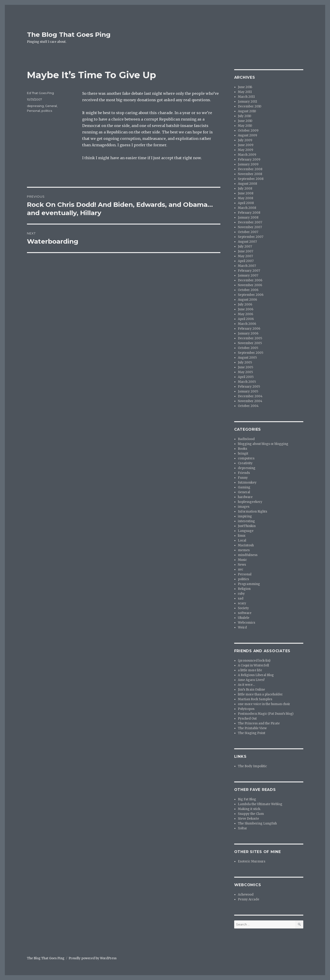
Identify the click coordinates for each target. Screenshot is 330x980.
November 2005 (250, 343)
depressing (35, 106)
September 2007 (251, 237)
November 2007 (250, 227)
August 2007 (247, 242)
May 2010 (245, 126)
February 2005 (249, 387)
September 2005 (251, 353)
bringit (243, 454)
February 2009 (249, 160)
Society (243, 608)
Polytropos (246, 709)
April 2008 (246, 203)
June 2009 (246, 145)
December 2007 (250, 222)
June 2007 (245, 251)
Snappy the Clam (251, 814)
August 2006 (247, 300)
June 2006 (246, 309)
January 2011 (247, 102)
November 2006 (250, 285)
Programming (249, 584)
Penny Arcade (249, 899)
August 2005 (247, 358)
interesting (246, 521)
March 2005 (247, 382)
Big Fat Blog (247, 799)
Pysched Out (247, 719)
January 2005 (248, 391)
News (242, 565)
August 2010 (247, 111)
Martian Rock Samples (255, 699)
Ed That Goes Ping (40, 93)
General (51, 106)
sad (241, 598)
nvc (241, 569)
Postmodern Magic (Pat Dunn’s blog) (266, 714)
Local (242, 540)
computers (246, 458)
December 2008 (250, 169)
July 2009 (245, 140)
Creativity (245, 463)
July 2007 (245, 246)
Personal (34, 111)
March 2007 (247, 266)
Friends (244, 473)
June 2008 (246, 193)
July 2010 (245, 116)
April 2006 (246, 319)
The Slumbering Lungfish (257, 823)
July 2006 (245, 304)
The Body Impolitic (252, 766)
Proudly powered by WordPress (93, 958)
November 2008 (250, 174)
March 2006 (247, 324)
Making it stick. (249, 809)
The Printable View (252, 728)
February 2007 (249, 271)
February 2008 (249, 213)
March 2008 (247, 208)
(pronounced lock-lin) (254, 661)
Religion (244, 589)
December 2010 (250, 106)
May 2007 (245, 256)
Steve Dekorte (248, 819)
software (245, 613)
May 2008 (245, 198)
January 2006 (248, 333)
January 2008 (248, 218)
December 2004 (250, 396)
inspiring (245, 516)
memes (244, 550)
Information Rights (253, 512)
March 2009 (247, 155)
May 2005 (245, 372)
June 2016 (245, 87)
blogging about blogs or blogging (263, 444)
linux (242, 536)
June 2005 (245, 367)
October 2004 (248, 406)
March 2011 (246, 97)
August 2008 (247, 184)
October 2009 (248, 131)
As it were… (246, 685)
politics (47, 111)
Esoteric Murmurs (252, 861)
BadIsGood (246, 439)
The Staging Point (252, 733)
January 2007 (248, 275)
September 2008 (251, 179)
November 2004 (250, 401)
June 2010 (245, 121)
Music (242, 560)
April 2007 (246, 261)
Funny (243, 478)
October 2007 (248, 232)
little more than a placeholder (260, 694)
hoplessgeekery (250, 502)
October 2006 (248, 290)
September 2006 (251, 295)
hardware (245, 497)
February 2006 (249, 329)
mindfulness (248, 555)
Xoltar (242, 828)
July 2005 (245, 362)
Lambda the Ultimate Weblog (260, 804)
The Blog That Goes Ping (69, 35)
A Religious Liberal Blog (256, 675)
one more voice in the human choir (264, 704)
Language (246, 531)
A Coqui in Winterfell (253, 665)
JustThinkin (247, 526)
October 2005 (248, 348)
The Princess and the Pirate (259, 723)
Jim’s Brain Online (251, 690)
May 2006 (245, 314)
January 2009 (248, 164)
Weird (242, 627)
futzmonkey (247, 483)
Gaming (244, 487)
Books (242, 449)
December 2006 (250, 280)
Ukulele (244, 618)
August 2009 (247, 135)
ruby (241, 594)
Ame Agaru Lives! (251, 680)
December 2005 (250, 338)
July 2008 (245, 189)
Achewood (246, 895)
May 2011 (245, 92)
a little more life (250, 670)
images (244, 507)
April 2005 (246, 377)
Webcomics (247, 623)
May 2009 (245, 150)
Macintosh (246, 545)
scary (242, 603)
